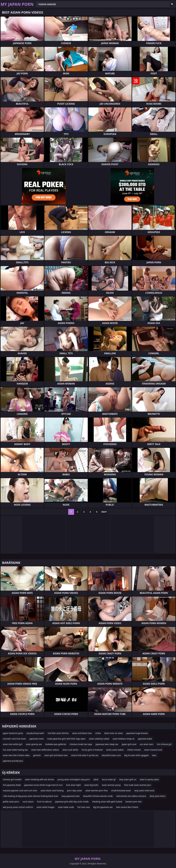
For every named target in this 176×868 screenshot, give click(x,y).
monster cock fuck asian (14, 739)
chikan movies (134, 750)
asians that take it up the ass (85, 755)
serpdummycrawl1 (35, 733)
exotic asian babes (115, 750)
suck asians (28, 802)
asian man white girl (13, 744)
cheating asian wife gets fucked (107, 802)
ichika (98, 733)
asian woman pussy (111, 785)
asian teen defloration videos (45, 750)
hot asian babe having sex (15, 750)
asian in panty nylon (149, 779)
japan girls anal (129, 744)
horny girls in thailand (92, 750)
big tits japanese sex (103, 807)
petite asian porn (11, 802)
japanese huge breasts (137, 733)
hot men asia (84, 807)
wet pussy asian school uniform (18, 807)
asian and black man (82, 733)
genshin (37, 755)
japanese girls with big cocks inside (72, 802)
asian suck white (70, 750)
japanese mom (36, 739)
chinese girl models (12, 779)
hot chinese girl (164, 744)
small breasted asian (121, 790)
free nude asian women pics (138, 785)
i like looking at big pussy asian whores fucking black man (30, 796)
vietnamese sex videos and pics (131, 796)
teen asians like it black (127, 807)
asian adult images (46, 807)
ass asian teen (147, 744)
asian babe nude (66, 807)
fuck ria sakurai (44, 802)
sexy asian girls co (128, 779)
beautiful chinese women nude (98, 796)
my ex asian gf (109, 779)
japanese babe (145, 739)
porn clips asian (75, 790)
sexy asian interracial (144, 790)
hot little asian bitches (58, 733)
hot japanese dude (12, 785)
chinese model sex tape (81, 744)
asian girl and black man (56, 755)
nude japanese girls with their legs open (66, 739)
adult (96, 779)
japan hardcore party (13, 733)
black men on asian (114, 733)
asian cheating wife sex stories (39, 779)
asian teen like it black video (16, 755)
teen (154, 755)
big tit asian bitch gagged (136, 755)
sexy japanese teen (71, 796)
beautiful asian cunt (111, 755)
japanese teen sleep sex (107, 744)
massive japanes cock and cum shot (20, 790)
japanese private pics (13, 761)
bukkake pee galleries (56, 744)
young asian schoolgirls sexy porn (74, 779)
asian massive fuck (153, 750)
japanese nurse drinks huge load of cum (43, 785)
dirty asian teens (157, 796)
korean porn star (134, 802)
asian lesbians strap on (124, 739)
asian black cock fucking (52, 790)
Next (104, 512)
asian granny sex (34, 744)
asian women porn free (97, 790)
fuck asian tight (74, 785)
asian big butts (91, 785)
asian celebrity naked (99, 739)
